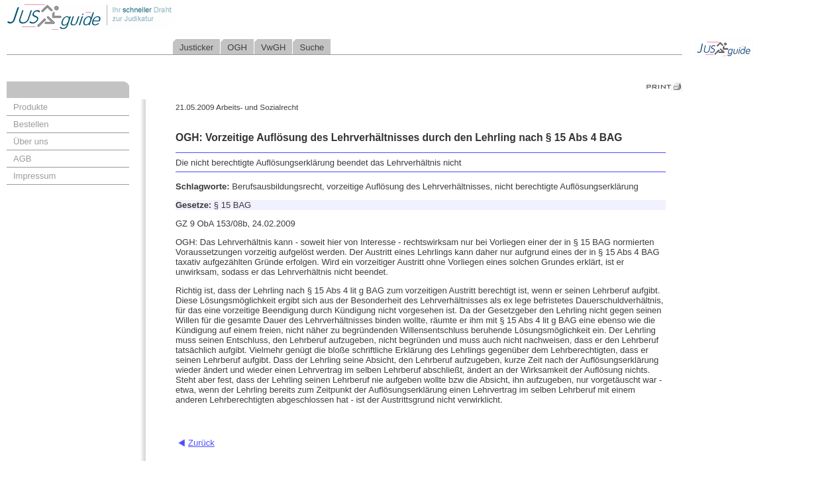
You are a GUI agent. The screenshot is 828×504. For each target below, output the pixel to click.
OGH (237, 47)
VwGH (274, 47)
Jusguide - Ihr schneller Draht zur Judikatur (133, 16)
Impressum (34, 176)
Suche (312, 47)
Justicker (196, 47)
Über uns (31, 141)
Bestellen (31, 124)
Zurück (201, 443)
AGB (22, 159)
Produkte (30, 107)
